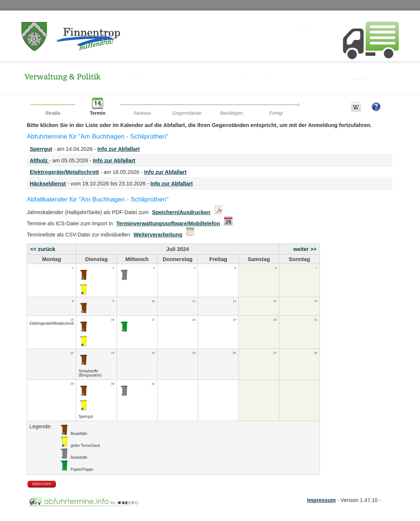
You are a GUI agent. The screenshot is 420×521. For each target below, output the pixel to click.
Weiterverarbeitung (158, 235)
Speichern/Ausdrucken (181, 212)
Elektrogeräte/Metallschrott (64, 172)
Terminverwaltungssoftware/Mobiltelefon (168, 223)
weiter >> (305, 249)
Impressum (322, 500)
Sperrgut (41, 149)
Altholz (39, 161)
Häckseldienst (48, 184)
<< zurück (43, 249)
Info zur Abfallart (119, 149)
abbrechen (42, 484)
